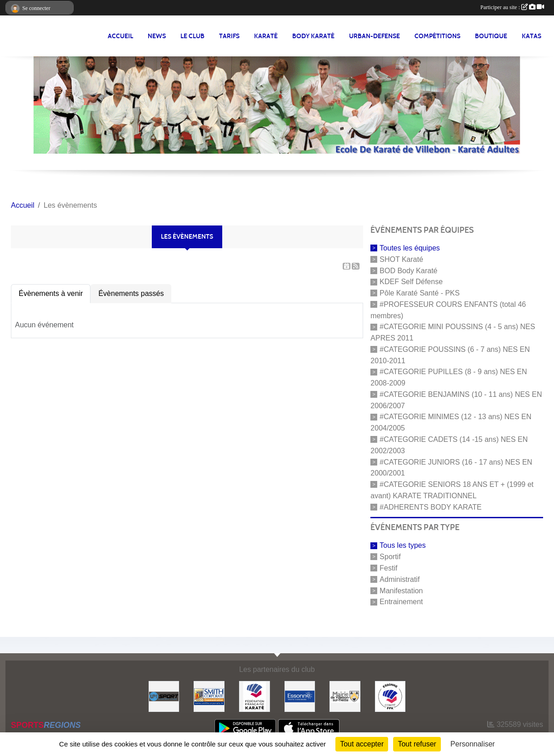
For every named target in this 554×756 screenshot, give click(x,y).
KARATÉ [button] (266, 36)
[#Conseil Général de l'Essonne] (300, 696)
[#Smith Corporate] (209, 696)
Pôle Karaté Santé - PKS (419, 293)
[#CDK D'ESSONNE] (390, 696)
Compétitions (437, 36)
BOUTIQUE (491, 36)
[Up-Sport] (164, 696)
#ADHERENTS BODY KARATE (430, 507)
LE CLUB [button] (192, 36)
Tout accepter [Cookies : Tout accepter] (362, 744)
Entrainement (401, 602)
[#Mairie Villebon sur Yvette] (345, 696)
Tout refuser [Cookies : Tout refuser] (417, 744)
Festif (388, 568)
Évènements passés (131, 293)
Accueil (120, 36)
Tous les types (402, 545)
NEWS (157, 36)
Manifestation (401, 590)
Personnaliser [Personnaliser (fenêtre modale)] (473, 744)
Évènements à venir (51, 293)
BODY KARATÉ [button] (313, 36)
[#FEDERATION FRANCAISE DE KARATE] (255, 696)
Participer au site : (512, 7)
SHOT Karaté (401, 259)
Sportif (390, 557)
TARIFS (229, 36)
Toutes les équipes (410, 248)
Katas (532, 36)
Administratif (399, 579)
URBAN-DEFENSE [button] (374, 36)
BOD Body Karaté (408, 270)
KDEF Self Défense (411, 282)
